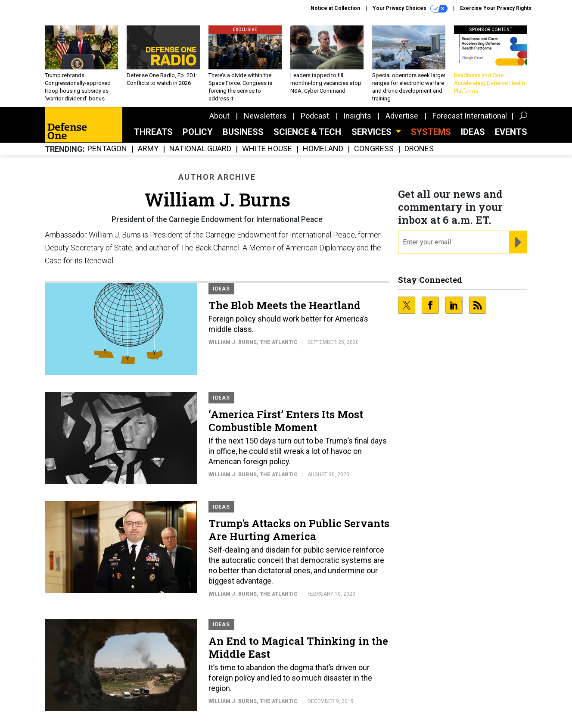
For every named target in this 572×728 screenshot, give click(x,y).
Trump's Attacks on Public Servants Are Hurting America (299, 530)
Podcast (315, 116)
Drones (419, 149)
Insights (357, 116)
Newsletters (265, 116)
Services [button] (373, 132)
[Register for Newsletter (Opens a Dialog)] (518, 242)
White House (267, 149)
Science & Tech (307, 132)
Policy (198, 132)
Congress (374, 149)
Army (148, 149)
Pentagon (107, 149)
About (219, 116)
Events (511, 132)
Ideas (473, 132)
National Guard (200, 149)
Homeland (323, 149)
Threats (153, 132)
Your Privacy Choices (410, 9)
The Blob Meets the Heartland (284, 305)
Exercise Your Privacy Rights (496, 8)
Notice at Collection (335, 8)
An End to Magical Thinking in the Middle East (298, 647)
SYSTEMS (431, 132)
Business (243, 132)
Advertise (402, 116)
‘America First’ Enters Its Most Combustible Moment (286, 421)
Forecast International (470, 116)
